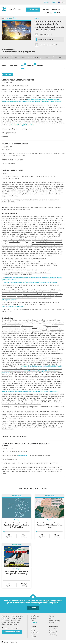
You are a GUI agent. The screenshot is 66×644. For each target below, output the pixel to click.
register (47, 2)
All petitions (35, 631)
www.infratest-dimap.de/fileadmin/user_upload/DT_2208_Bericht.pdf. (40, 366)
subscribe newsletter (12, 632)
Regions (33, 637)
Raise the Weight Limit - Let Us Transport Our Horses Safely (17, 573)
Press (33, 621)
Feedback (34, 623)
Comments (31, 65)
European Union (11, 18)
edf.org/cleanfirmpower (10, 300)
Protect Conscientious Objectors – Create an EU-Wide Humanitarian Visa (50, 525)
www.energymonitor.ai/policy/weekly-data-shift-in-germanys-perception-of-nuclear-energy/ (30, 391)
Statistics (40, 66)
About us (48, 13)
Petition (4, 66)
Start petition (33, 10)
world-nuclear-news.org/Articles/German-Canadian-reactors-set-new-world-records (31, 282)
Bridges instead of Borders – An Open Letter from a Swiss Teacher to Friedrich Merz (16, 525)
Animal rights (16, 569)
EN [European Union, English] (60, 2)
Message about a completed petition (18, 80)
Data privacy (53, 631)
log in (54, 2)
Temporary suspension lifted (15, 144)
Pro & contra (14, 66)
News (22, 65)
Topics (33, 635)
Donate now (33, 608)
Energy (37, 18)
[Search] (64, 9)
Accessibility (53, 635)
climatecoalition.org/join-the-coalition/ (22, 125)
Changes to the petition (12, 171)
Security (17, 520)
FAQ (51, 619)
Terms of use (53, 629)
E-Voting (52, 623)
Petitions (46, 10)
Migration (50, 520)
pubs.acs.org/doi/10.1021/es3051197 (13, 307)
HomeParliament (54, 621)
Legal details (53, 633)
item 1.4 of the (23, 455)
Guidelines (56, 10)
